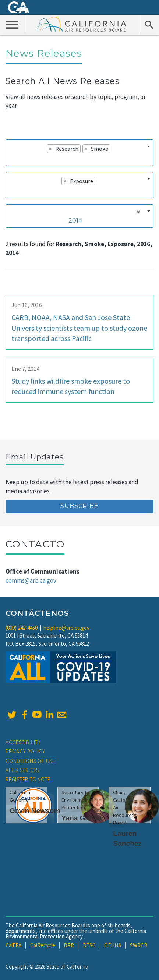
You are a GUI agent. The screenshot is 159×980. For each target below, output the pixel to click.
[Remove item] (50, 149)
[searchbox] (11, 159)
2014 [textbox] (75, 221)
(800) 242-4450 (22, 628)
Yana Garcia (82, 818)
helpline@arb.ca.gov (66, 628)
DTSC (89, 945)
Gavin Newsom (35, 811)
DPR (69, 945)
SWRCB (139, 945)
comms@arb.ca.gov (31, 580)
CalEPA (13, 945)
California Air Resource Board (82, 24)
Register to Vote (28, 779)
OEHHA (113, 945)
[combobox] (79, 153)
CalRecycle (43, 945)
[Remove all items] (137, 212)
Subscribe (79, 506)
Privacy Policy (25, 751)
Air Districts (22, 770)
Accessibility (23, 742)
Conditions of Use (30, 761)
